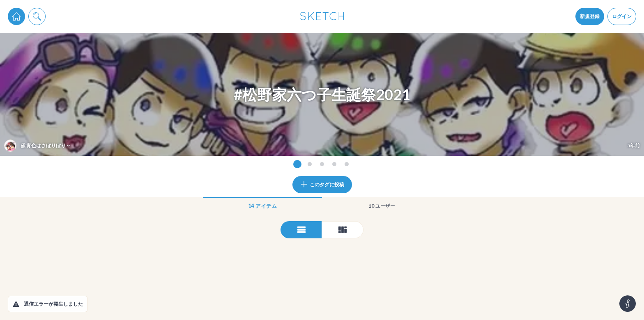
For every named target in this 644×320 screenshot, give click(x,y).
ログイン (622, 16)
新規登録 (590, 16)
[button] (16, 304)
